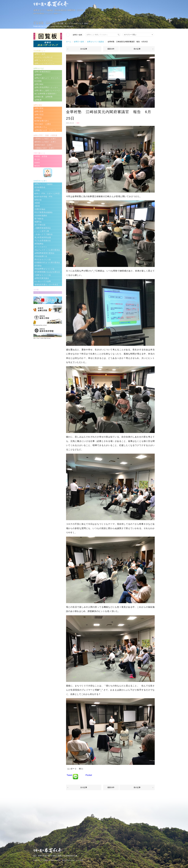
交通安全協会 (40, 209)
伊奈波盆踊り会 (41, 256)
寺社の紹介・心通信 (43, 124)
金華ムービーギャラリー (44, 63)
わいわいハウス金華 (43, 281)
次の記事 (84, 49)
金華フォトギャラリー (43, 60)
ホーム (69, 42)
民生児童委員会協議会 (43, 212)
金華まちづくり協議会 (96, 42)
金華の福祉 (39, 84)
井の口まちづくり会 (43, 259)
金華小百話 (39, 115)
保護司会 (38, 222)
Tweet (70, 775)
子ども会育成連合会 (43, 241)
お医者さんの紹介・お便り (45, 139)
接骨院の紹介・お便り (43, 145)
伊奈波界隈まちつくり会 (44, 269)
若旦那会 (38, 266)
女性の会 (38, 200)
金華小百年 (39, 111)
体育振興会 (39, 244)
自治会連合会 (40, 187)
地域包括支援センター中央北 (46, 284)
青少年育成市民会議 (43, 237)
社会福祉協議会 (41, 215)
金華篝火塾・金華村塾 (43, 97)
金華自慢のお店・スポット (45, 130)
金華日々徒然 (77, 35)
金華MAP (38, 75)
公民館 (37, 190)
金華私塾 (38, 100)
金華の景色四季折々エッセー (46, 87)
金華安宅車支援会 (42, 278)
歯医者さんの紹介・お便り (45, 142)
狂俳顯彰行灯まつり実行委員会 (47, 262)
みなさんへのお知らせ (43, 57)
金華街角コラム (41, 127)
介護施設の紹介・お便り (44, 148)
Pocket (89, 775)
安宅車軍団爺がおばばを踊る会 (47, 272)
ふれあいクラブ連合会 (43, 234)
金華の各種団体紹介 (43, 72)
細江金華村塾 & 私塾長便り (45, 94)
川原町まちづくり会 (43, 275)
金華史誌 (38, 118)
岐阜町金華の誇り (42, 121)
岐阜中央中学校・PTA (43, 197)
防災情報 (38, 81)
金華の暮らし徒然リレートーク (47, 90)
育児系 (37, 159)
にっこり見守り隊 (42, 231)
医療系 (37, 163)
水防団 (37, 203)
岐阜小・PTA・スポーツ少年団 (47, 193)
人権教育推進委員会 (43, 228)
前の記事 (137, 49)
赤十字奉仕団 (40, 225)
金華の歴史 (39, 108)
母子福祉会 (39, 219)
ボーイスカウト (41, 247)
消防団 (37, 206)
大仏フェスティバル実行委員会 (47, 250)
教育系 (37, 166)
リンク (37, 293)
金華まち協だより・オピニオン (47, 78)
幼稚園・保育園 (41, 156)
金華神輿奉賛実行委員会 (44, 253)
